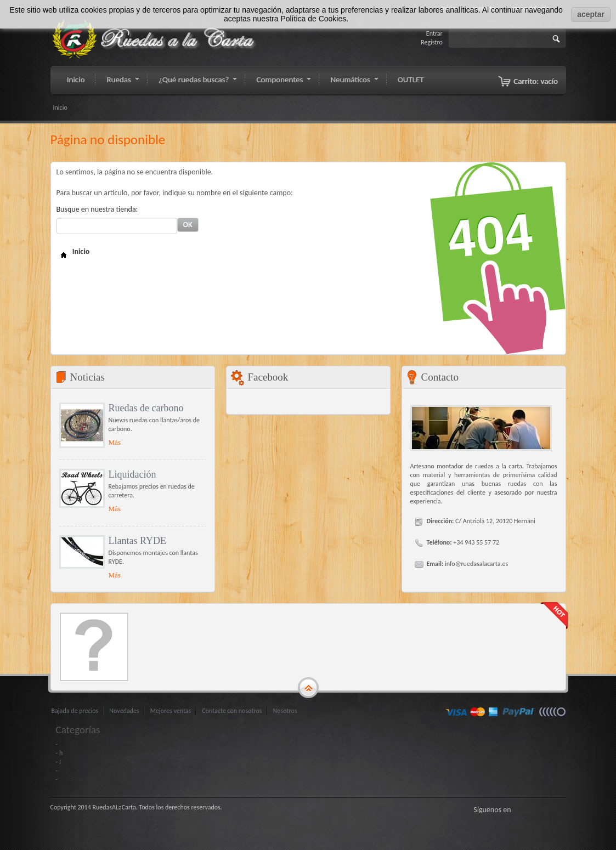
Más (115, 442)
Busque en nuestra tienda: (97, 209)
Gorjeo (533, 809)
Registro (432, 42)
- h (60, 753)
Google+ (547, 809)
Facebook (519, 809)
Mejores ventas (171, 711)
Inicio (60, 107)
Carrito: (536, 81)
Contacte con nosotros (232, 711)
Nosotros (285, 711)
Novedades (124, 711)
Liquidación (132, 474)
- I (58, 762)
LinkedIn (561, 809)
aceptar (591, 14)
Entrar (434, 33)
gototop (308, 688)
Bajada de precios (75, 711)
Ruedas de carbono (146, 408)
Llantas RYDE (138, 541)
